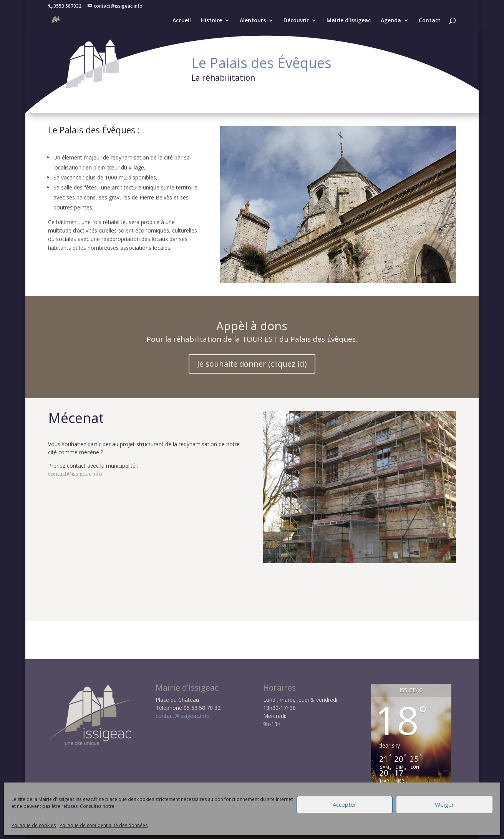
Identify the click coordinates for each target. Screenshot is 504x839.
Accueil (182, 21)
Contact (430, 21)
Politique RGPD (223, 829)
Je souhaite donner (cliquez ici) (252, 364)
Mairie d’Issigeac (349, 21)
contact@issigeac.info (75, 474)
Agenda (391, 21)
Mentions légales (172, 829)
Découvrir (296, 21)
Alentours (253, 21)
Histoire (211, 21)
